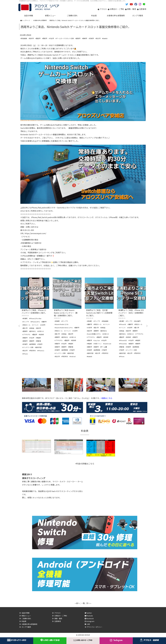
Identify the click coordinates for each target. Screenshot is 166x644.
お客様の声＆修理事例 (29, 624)
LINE (88, 624)
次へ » (89, 603)
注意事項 (143, 9)
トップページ (25, 20)
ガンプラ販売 (26, 627)
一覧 (83, 603)
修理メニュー (26, 616)
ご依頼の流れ (26, 618)
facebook (89, 618)
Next (147, 326)
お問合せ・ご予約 (117, 9)
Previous (19, 326)
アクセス (103, 9)
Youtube (89, 616)
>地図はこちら (106, 398)
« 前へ (77, 603)
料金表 (24, 621)
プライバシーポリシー (95, 627)
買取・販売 (132, 9)
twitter (88, 613)
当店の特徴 (26, 613)
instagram (89, 621)
